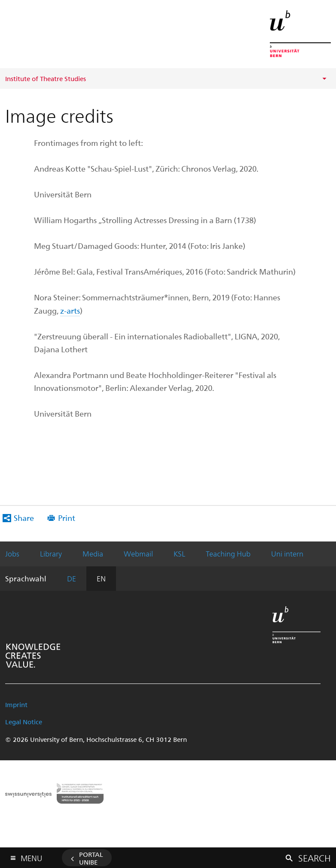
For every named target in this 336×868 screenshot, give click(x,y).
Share (24, 518)
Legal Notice (24, 722)
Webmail (138, 553)
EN (101, 578)
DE (72, 578)
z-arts (70, 310)
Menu (31, 856)
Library (51, 553)
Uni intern (287, 553)
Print (67, 518)
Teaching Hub (228, 553)
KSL (179, 553)
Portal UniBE (91, 858)
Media (93, 553)
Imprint (16, 705)
